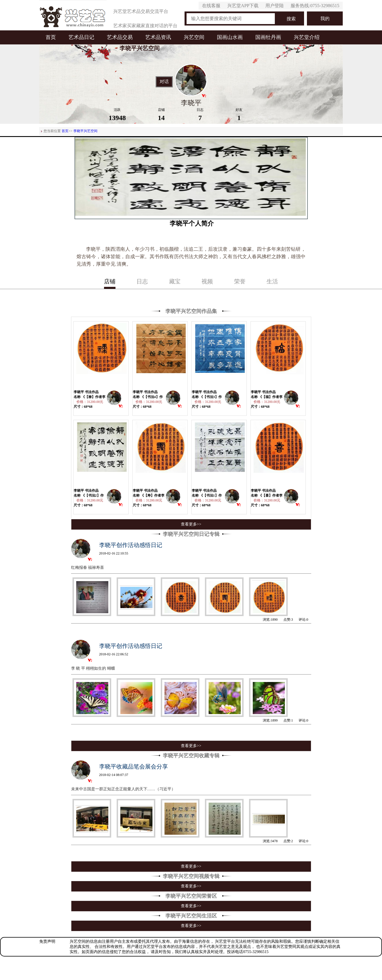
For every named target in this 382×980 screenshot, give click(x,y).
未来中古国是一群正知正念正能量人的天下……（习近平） (123, 789)
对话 (164, 82)
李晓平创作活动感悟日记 (131, 545)
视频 (207, 281)
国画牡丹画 (268, 37)
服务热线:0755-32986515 (315, 6)
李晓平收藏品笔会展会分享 (134, 767)
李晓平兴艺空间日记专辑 (191, 534)
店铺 (110, 281)
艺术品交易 (120, 37)
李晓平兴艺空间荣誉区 (191, 896)
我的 (325, 18)
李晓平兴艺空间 (85, 131)
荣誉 (240, 281)
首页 (51, 37)
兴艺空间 (194, 37)
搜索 (291, 19)
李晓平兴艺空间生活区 (191, 916)
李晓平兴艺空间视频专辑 (191, 876)
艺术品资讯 (158, 37)
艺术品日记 (81, 37)
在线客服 (211, 6)
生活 (272, 281)
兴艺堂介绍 (307, 37)
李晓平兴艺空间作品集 (191, 311)
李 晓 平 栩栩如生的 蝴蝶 (93, 668)
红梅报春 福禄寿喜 (88, 568)
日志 (142, 281)
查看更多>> (191, 524)
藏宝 (175, 281)
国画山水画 (230, 37)
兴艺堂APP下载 (243, 6)
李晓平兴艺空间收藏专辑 (191, 756)
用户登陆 (275, 6)
